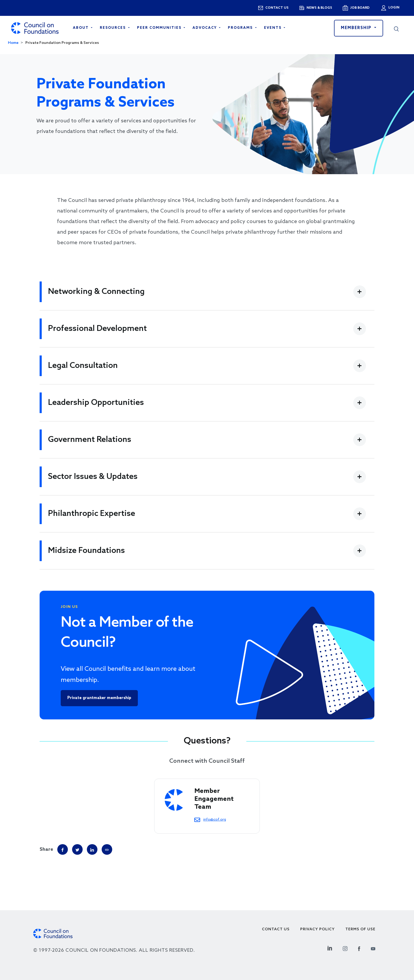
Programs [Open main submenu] (241, 28)
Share (46, 849)
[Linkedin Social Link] (330, 948)
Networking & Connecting (96, 292)
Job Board (360, 8)
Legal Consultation (83, 366)
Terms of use (360, 929)
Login (393, 8)
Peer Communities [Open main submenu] (160, 28)
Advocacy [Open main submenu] (205, 28)
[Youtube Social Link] (373, 948)
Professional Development (97, 329)
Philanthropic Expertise (92, 514)
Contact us (277, 8)
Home (13, 43)
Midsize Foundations (86, 551)
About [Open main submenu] (81, 28)
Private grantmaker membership (99, 698)
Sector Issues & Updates (93, 477)
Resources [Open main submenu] (113, 28)
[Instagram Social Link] (345, 948)
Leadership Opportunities (96, 403)
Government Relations (90, 440)
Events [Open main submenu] (273, 28)
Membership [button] (357, 28)
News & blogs (319, 8)
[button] (396, 28)
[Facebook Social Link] (359, 948)
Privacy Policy (317, 929)
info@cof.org (215, 820)
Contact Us (276, 929)
